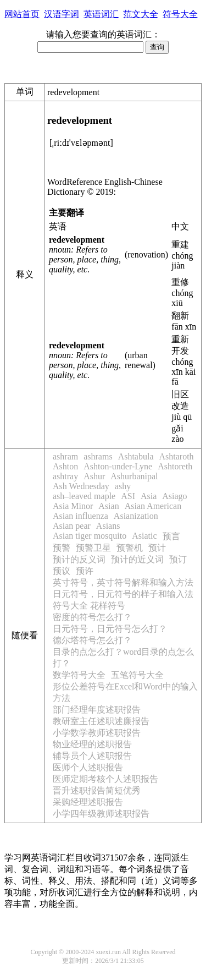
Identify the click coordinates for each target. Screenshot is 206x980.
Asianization (136, 516)
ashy (123, 486)
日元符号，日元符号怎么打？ (110, 629)
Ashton (65, 466)
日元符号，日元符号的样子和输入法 (123, 594)
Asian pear (72, 526)
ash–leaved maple (84, 496)
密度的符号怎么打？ (92, 617)
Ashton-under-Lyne (118, 466)
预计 (157, 548)
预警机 (130, 548)
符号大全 (180, 14)
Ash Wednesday (81, 486)
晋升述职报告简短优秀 (97, 790)
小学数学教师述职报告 (97, 733)
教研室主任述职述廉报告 (101, 721)
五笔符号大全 (137, 675)
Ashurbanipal (134, 476)
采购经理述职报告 (88, 802)
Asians (108, 526)
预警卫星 (93, 548)
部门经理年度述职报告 (97, 710)
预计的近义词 (137, 559)
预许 (85, 571)
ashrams (98, 456)
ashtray (65, 476)
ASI (128, 496)
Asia (149, 496)
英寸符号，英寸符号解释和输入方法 (123, 582)
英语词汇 (101, 14)
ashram (65, 456)
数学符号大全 (79, 675)
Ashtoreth (175, 466)
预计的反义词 (79, 559)
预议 (62, 571)
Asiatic (144, 536)
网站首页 (22, 14)
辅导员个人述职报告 (92, 756)
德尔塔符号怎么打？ (92, 640)
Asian (108, 506)
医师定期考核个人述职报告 (105, 779)
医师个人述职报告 (88, 767)
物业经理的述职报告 (92, 744)
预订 (178, 559)
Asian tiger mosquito (90, 536)
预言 (171, 536)
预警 (62, 548)
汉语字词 (62, 14)
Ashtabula (136, 456)
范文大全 (141, 14)
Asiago (174, 496)
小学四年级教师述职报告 (101, 814)
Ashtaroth (177, 456)
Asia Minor (73, 506)
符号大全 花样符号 (89, 606)
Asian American (153, 506)
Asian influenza (80, 516)
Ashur (94, 476)
